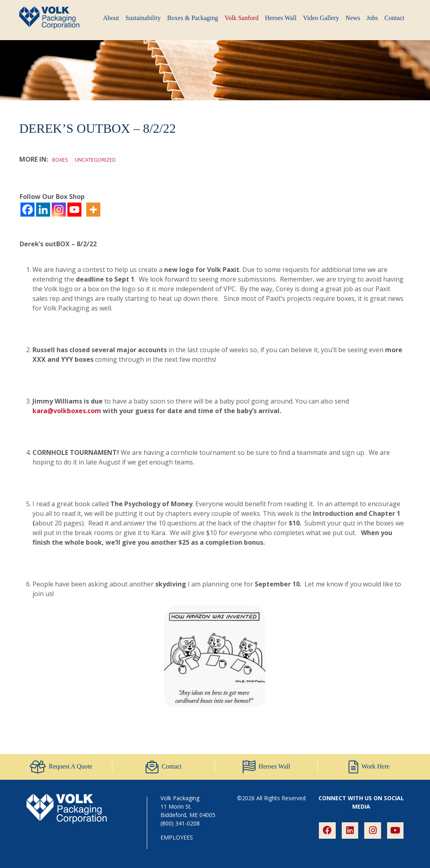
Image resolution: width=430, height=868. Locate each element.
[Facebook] (27, 210)
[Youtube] (74, 210)
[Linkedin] (43, 210)
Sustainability (143, 18)
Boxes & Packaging (193, 18)
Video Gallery (321, 18)
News (353, 18)
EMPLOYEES (177, 837)
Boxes (60, 160)
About (111, 18)
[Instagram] (59, 210)
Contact (394, 18)
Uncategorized (95, 160)
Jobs (372, 18)
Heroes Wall (281, 18)
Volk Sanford (242, 18)
